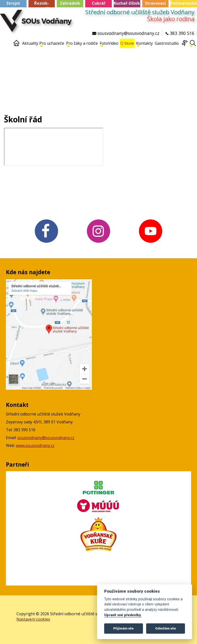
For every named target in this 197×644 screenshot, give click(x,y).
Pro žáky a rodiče (82, 44)
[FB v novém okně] (46, 243)
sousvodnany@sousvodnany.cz (46, 438)
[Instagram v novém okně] (98, 243)
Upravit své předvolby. (123, 615)
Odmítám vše (166, 628)
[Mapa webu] (184, 45)
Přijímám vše (123, 628)
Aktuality (30, 43)
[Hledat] (193, 45)
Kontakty (144, 44)
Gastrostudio (167, 43)
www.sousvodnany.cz (35, 445)
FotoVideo (109, 44)
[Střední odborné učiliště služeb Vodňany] (37, 23)
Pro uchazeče (52, 44)
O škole (127, 44)
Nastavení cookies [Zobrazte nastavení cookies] (33, 619)
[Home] (16, 45)
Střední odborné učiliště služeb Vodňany (140, 12)
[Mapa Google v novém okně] (49, 388)
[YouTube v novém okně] (151, 243)
